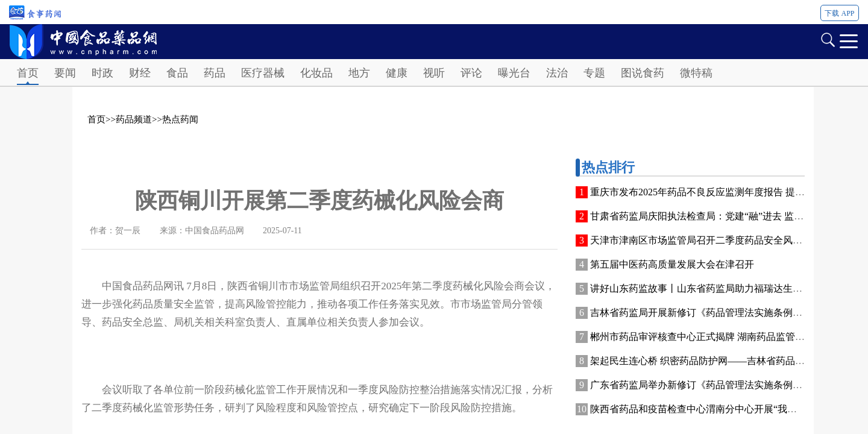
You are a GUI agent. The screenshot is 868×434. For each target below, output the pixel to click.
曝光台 (514, 73)
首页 (28, 73)
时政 (102, 73)
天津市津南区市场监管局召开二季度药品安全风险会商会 (711, 240)
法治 (557, 73)
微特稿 (696, 73)
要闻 (65, 73)
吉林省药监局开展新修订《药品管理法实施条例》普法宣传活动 (725, 313)
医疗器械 (263, 73)
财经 (140, 73)
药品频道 (134, 119)
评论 (471, 73)
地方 (359, 73)
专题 (594, 73)
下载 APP (839, 13)
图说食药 (643, 73)
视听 (434, 73)
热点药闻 (180, 119)
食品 (177, 73)
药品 (215, 73)
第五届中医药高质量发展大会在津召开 (672, 264)
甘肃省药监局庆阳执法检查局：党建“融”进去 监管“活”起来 (715, 216)
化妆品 (316, 73)
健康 (397, 73)
